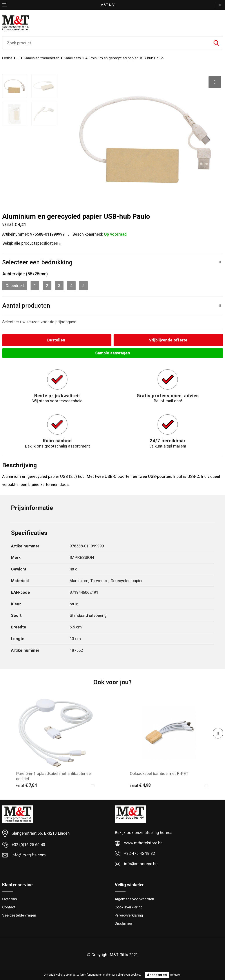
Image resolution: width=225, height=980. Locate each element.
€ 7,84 (26, 785)
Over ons (10, 899)
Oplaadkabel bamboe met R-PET (159, 773)
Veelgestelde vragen (19, 915)
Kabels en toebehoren (42, 58)
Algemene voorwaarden (134, 899)
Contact (9, 907)
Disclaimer (123, 923)
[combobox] (106, 43)
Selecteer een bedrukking (37, 262)
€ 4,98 (140, 785)
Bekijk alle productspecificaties (31, 243)
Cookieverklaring (129, 907)
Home (7, 58)
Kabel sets (72, 58)
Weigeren (175, 975)
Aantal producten (26, 306)
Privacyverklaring (129, 915)
